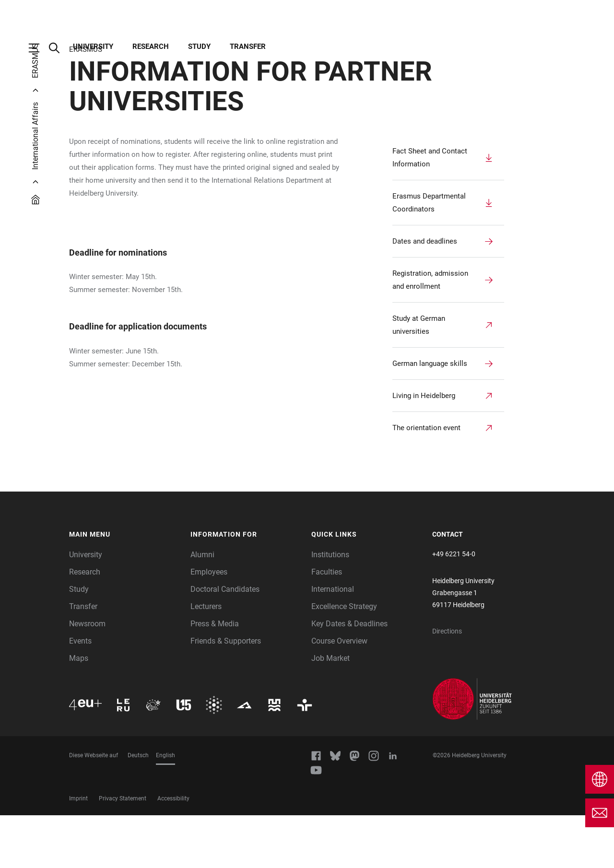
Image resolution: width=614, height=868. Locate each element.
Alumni (202, 607)
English (165, 808)
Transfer (248, 47)
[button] (125, 587)
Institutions (330, 607)
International (333, 642)
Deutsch (138, 808)
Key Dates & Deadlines (349, 676)
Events (80, 694)
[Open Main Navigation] (39, 48)
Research (151, 47)
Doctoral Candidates (225, 642)
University (93, 47)
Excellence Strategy (344, 659)
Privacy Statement (123, 851)
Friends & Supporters (226, 694)
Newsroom (87, 676)
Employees (209, 625)
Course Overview (339, 694)
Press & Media (215, 676)
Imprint (78, 851)
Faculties (327, 625)
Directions (447, 684)
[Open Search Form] (59, 48)
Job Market (331, 711)
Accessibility (173, 851)
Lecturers (206, 659)
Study (199, 47)
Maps (79, 711)
